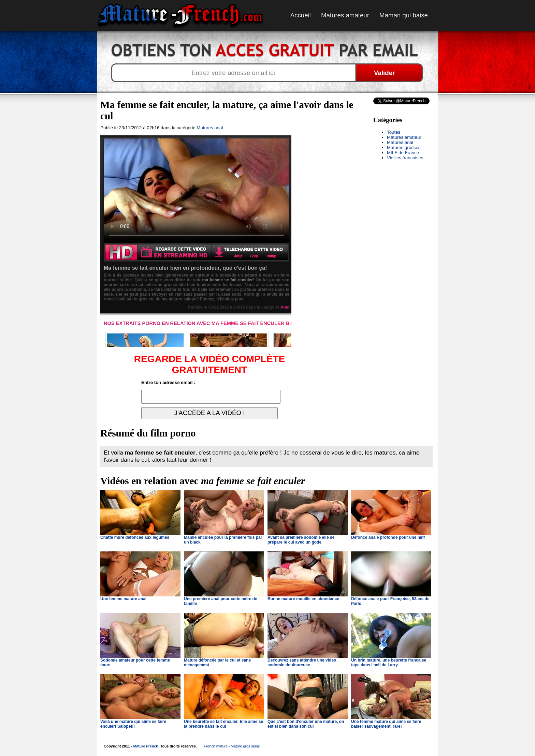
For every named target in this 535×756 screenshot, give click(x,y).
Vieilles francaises (405, 158)
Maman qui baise (404, 15)
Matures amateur (345, 15)
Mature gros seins (245, 746)
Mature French (146, 746)
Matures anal (400, 142)
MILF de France (403, 153)
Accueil (301, 15)
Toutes (394, 132)
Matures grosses (404, 147)
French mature (216, 746)
